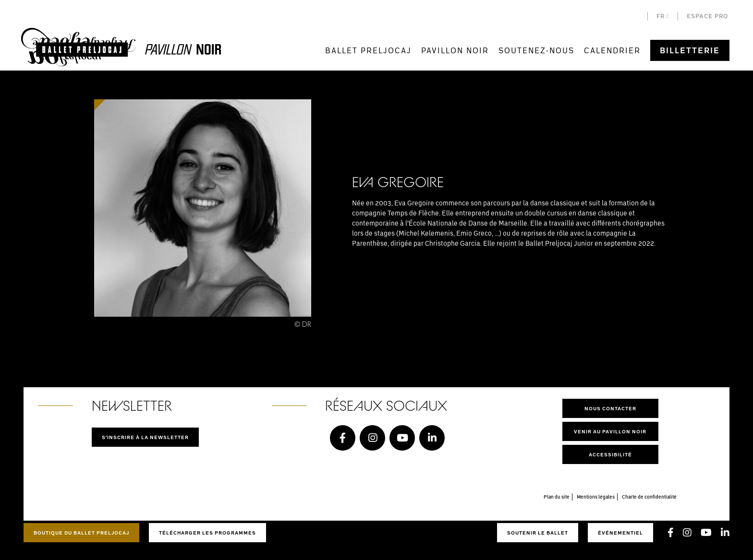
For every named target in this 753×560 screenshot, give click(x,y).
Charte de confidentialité (649, 497)
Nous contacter (610, 408)
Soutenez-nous (536, 50)
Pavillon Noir (455, 50)
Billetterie (690, 50)
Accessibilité (610, 454)
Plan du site (557, 497)
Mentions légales (596, 497)
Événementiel (620, 533)
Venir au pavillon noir (610, 431)
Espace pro (707, 16)
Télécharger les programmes (207, 533)
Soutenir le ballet (538, 533)
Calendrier (612, 50)
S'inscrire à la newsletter (145, 437)
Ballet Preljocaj (368, 50)
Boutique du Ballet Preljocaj (81, 533)
